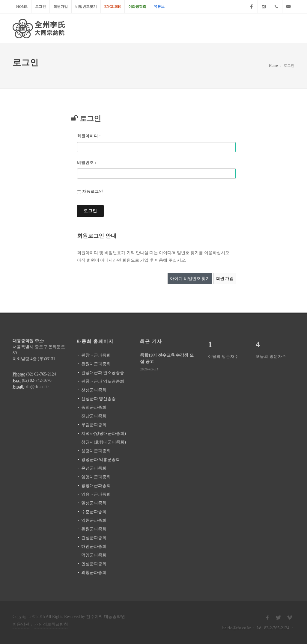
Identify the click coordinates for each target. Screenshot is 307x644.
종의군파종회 (94, 407)
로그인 (40, 7)
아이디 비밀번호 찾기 (190, 279)
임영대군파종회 (96, 477)
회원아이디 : (89, 136)
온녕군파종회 (94, 468)
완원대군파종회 (96, 364)
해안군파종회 (94, 546)
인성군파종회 (94, 564)
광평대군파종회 (96, 486)
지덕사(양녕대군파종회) (104, 433)
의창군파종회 (94, 573)
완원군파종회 (94, 529)
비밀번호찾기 (86, 7)
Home (22, 7)
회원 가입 (225, 279)
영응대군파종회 (96, 494)
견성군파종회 (94, 538)
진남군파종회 (94, 416)
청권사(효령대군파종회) (104, 442)
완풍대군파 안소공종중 (103, 373)
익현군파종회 (94, 520)
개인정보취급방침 (51, 624)
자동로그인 (93, 191)
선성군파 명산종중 (99, 399)
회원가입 (61, 7)
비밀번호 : (87, 163)
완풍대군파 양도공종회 (103, 381)
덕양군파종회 (94, 555)
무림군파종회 (94, 425)
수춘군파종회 (94, 512)
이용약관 (21, 624)
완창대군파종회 (96, 355)
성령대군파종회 (96, 451)
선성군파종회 (94, 390)
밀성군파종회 (94, 503)
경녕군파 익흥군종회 (101, 460)
